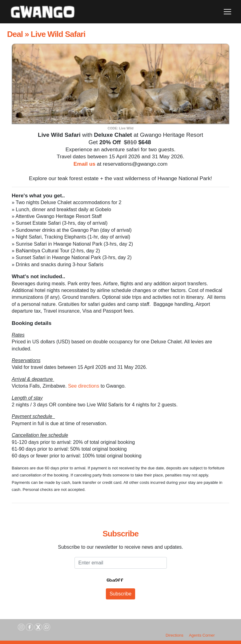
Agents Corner (202, 635)
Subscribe (121, 594)
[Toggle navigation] (227, 12)
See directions (84, 386)
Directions (175, 635)
